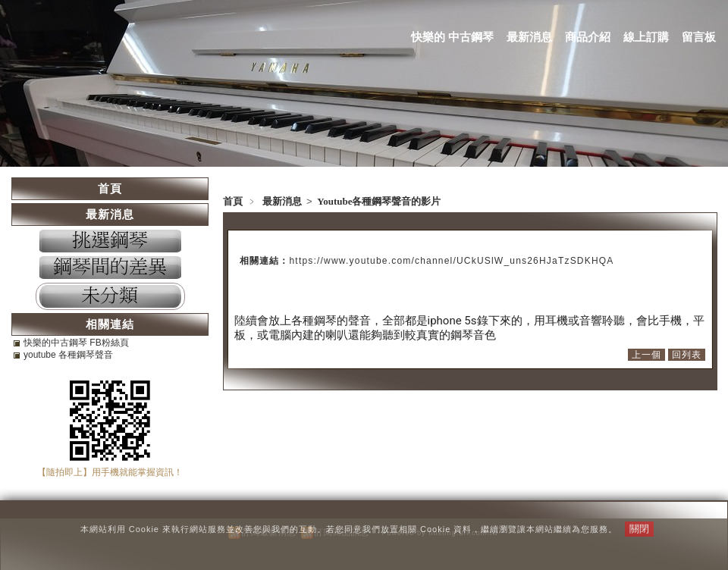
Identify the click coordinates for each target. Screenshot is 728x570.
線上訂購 (646, 37)
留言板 (699, 37)
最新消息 (529, 37)
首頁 (233, 201)
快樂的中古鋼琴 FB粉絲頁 (76, 343)
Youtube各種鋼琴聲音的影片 (379, 201)
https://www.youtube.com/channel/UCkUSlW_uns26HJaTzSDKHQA (452, 261)
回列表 (687, 355)
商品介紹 (588, 37)
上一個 (646, 355)
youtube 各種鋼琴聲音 (68, 355)
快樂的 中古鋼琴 (452, 37)
